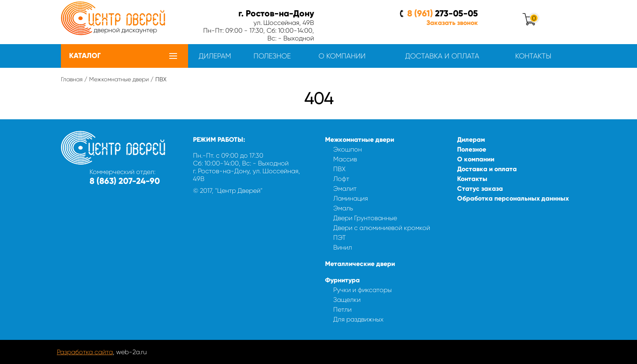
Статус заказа (480, 189)
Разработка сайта (85, 352)
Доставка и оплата (442, 56)
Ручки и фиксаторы (362, 290)
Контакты (533, 56)
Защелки (347, 300)
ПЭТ (340, 238)
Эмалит (345, 189)
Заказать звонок (452, 23)
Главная (72, 79)
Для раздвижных (358, 319)
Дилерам (215, 56)
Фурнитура (342, 280)
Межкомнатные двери (119, 79)
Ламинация (351, 198)
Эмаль (343, 208)
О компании (342, 56)
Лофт (341, 179)
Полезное (272, 56)
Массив (345, 159)
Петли (342, 309)
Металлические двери (360, 264)
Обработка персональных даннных (513, 198)
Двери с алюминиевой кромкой (382, 228)
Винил (343, 247)
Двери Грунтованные (365, 218)
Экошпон (348, 149)
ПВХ (339, 169)
